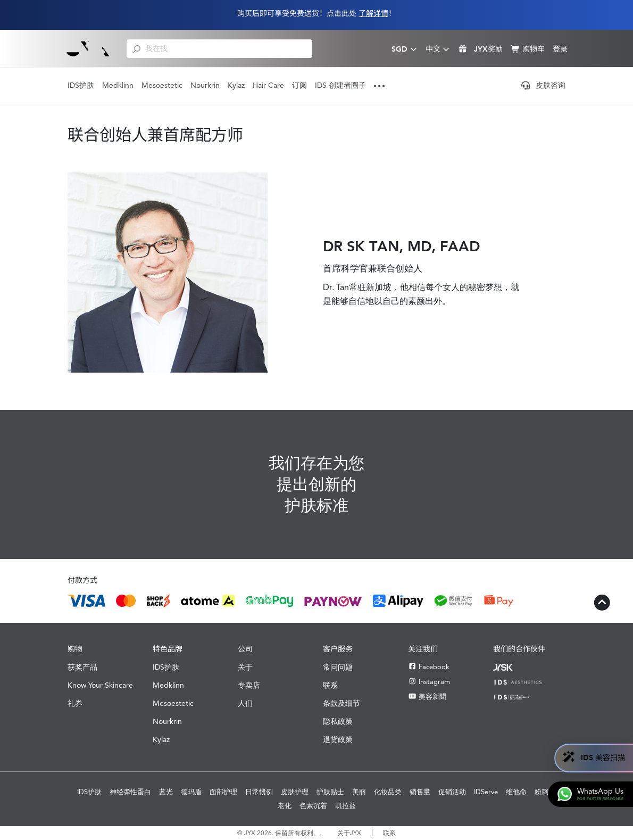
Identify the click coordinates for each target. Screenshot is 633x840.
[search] (136, 48)
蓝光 (166, 792)
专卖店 (249, 685)
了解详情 (373, 14)
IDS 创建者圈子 (340, 85)
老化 (285, 806)
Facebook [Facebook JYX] (429, 667)
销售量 (420, 792)
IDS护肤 (81, 85)
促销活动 (452, 792)
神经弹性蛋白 (130, 792)
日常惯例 (259, 792)
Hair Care (268, 85)
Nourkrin (205, 85)
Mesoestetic (162, 85)
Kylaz (236, 85)
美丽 (359, 792)
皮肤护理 (295, 792)
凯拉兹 (345, 806)
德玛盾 (191, 792)
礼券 (75, 703)
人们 (245, 703)
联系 (330, 685)
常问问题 (338, 667)
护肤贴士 (330, 792)
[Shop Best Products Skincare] (88, 48)
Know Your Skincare (100, 685)
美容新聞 (427, 697)
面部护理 (223, 792)
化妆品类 (388, 792)
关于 (245, 667)
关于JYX (349, 833)
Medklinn (118, 85)
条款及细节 (342, 703)
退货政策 (338, 739)
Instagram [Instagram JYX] (429, 682)
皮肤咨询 (543, 85)
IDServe (486, 792)
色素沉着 (313, 806)
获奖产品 (82, 667)
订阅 (299, 85)
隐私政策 (338, 721)
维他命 (516, 792)
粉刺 (542, 792)
